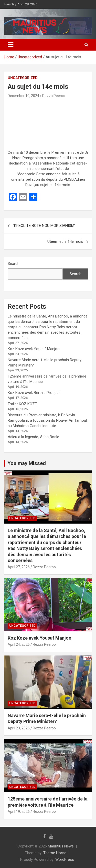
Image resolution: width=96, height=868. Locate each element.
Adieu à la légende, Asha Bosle (33, 437)
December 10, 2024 (23, 96)
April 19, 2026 (19, 812)
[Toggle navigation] (10, 45)
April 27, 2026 (19, 567)
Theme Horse (55, 853)
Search (14, 264)
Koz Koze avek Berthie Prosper (34, 393)
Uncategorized (23, 78)
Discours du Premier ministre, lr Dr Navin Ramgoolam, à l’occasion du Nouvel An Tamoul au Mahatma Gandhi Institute (47, 420)
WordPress (65, 860)
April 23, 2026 (19, 728)
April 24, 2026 (19, 644)
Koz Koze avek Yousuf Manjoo (34, 349)
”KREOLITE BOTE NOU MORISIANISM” (44, 226)
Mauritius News (61, 846)
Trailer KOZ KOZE (22, 404)
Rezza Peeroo (54, 96)
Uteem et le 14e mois (65, 242)
